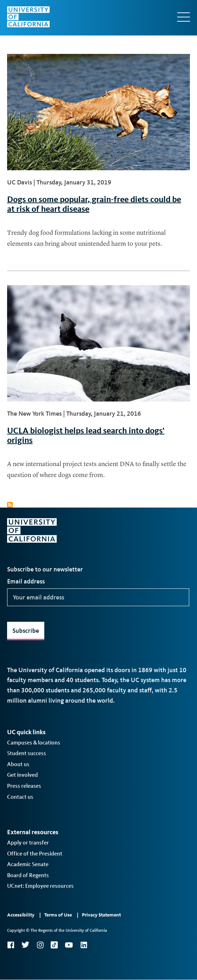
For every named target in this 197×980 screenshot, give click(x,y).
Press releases (24, 786)
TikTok (54, 945)
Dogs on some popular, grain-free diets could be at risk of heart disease (94, 204)
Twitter (25, 945)
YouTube (69, 945)
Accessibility (21, 915)
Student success (27, 753)
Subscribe (26, 631)
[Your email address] (98, 597)
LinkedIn (84, 945)
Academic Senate (28, 864)
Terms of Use (58, 915)
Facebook (11, 945)
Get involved (22, 775)
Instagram (40, 945)
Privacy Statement (101, 915)
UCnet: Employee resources (40, 886)
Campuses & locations (34, 743)
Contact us (20, 797)
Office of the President (35, 854)
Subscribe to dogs (10, 505)
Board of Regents (28, 875)
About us (18, 764)
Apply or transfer (28, 843)
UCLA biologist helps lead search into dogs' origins (86, 435)
